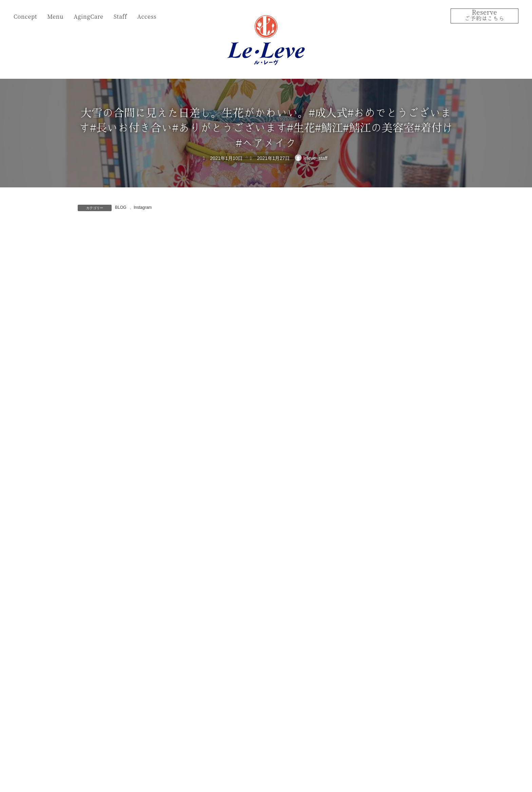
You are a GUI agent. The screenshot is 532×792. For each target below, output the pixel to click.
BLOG (121, 207)
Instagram (143, 207)
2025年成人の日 (400, 263)
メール (89, 384)
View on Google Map (390, 708)
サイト (86, 420)
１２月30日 (395, 378)
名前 (87, 349)
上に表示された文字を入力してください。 (129, 492)
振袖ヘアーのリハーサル (409, 301)
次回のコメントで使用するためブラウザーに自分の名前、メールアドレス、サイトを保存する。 (203, 456)
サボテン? (394, 224)
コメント (92, 268)
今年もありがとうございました (416, 339)
